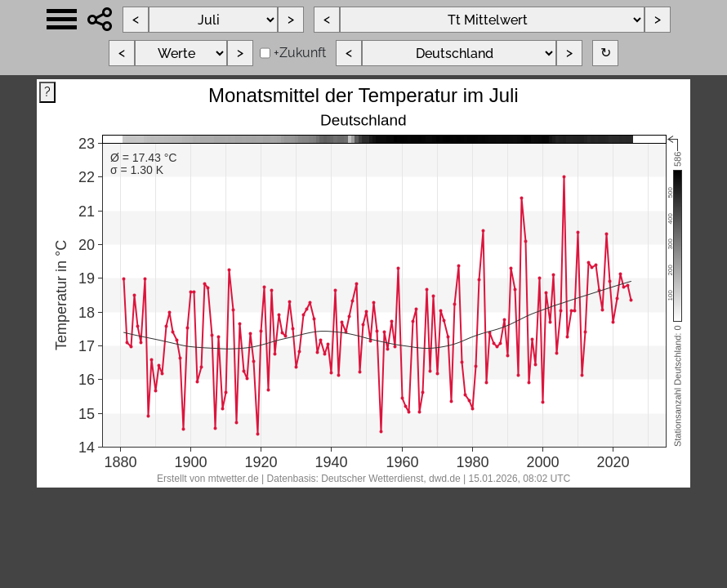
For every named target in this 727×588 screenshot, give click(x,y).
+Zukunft (300, 53)
